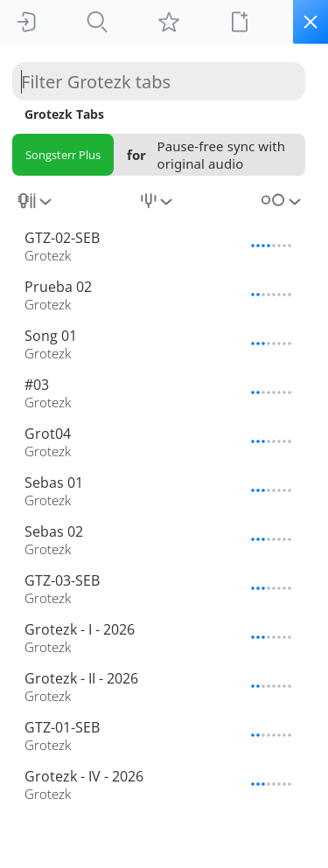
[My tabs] (169, 22)
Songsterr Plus (63, 155)
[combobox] (36, 207)
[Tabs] (97, 22)
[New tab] (240, 22)
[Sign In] (26, 22)
